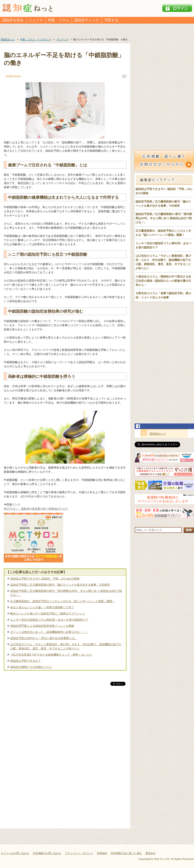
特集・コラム (59, 20)
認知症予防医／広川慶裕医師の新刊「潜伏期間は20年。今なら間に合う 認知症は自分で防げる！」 (66, 593)
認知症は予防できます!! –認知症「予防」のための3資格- (45, 579)
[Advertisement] (65, 728)
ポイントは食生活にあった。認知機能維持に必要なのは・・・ (49, 632)
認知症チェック (87, 20)
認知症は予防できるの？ (26, 661)
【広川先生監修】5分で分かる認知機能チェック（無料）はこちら (51, 655)
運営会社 (150, 853)
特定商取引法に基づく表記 (126, 853)
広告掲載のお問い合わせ (47, 853)
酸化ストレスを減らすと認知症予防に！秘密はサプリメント (48, 613)
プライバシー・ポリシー (79, 853)
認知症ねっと (158, 434)
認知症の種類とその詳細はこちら (31, 667)
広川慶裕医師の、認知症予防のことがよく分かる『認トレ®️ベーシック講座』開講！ (63, 601)
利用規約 (102, 853)
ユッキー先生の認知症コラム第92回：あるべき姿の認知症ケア (49, 620)
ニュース (36, 20)
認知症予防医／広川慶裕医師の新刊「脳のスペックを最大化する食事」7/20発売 (60, 585)
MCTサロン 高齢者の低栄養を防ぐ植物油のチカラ (36, 509)
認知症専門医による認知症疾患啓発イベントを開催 (42, 626)
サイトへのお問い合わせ (15, 853)
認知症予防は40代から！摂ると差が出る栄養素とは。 (44, 638)
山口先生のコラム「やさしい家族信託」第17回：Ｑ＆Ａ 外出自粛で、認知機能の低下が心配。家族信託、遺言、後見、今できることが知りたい (66, 646)
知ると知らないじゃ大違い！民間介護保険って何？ (42, 607)
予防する (111, 20)
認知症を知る (13, 20)
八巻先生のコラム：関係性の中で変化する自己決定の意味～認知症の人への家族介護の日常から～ (163, 281)
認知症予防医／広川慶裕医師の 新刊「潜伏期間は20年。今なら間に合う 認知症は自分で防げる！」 (164, 218)
